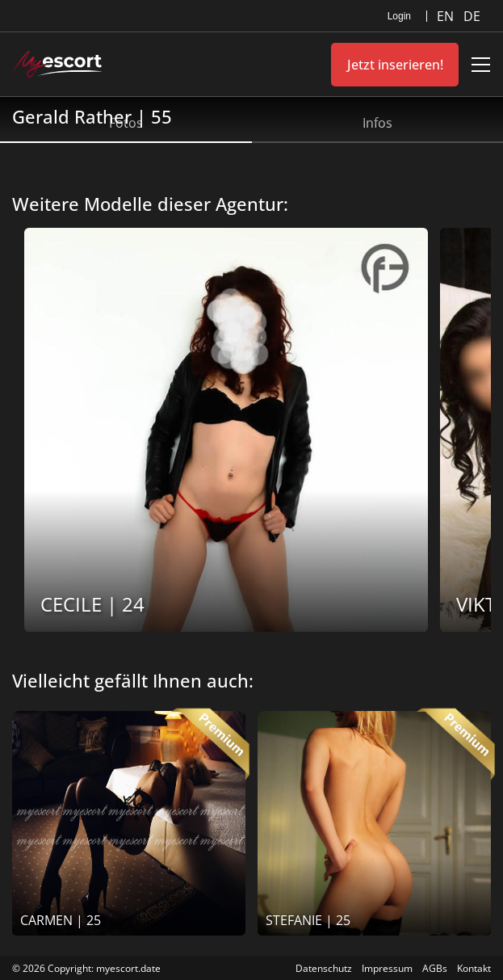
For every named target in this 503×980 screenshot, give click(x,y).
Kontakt (474, 968)
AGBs (435, 968)
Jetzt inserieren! (395, 65)
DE (472, 16)
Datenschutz (324, 968)
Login (399, 16)
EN (447, 16)
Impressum (387, 968)
